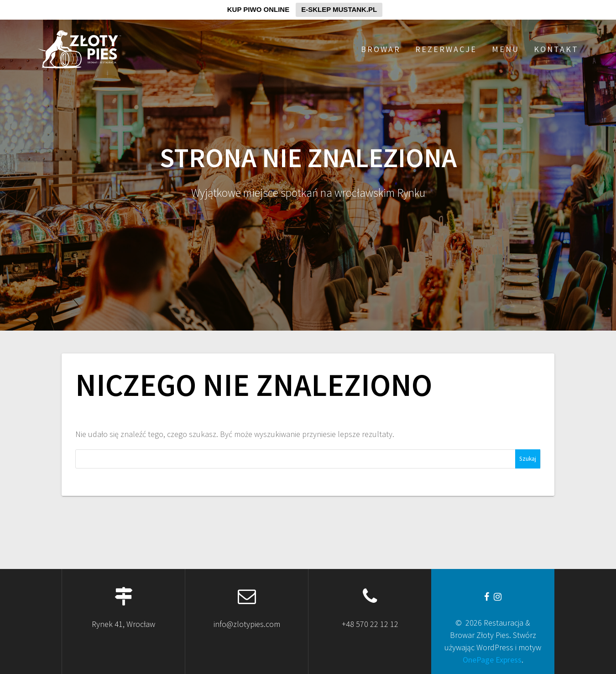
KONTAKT (556, 49)
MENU (506, 49)
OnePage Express (492, 660)
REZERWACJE (446, 49)
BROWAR (381, 49)
